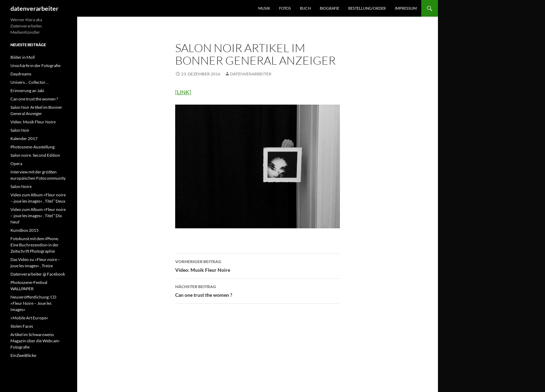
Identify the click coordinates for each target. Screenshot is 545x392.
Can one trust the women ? (258, 290)
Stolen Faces (22, 326)
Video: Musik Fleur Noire (258, 265)
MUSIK (264, 8)
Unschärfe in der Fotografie (35, 66)
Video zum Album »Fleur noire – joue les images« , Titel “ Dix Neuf (38, 216)
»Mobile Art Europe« (29, 318)
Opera (16, 164)
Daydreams (21, 74)
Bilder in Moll (23, 57)
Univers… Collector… (30, 82)
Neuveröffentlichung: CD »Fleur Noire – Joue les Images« (33, 303)
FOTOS (285, 8)
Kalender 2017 (24, 138)
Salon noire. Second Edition (35, 155)
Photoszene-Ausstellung (32, 147)
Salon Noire (21, 186)
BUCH (305, 8)
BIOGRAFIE (330, 8)
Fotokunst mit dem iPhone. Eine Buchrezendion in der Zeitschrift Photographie (35, 245)
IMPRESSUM (406, 8)
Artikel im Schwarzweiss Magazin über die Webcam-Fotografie (35, 341)
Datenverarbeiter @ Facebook (38, 274)
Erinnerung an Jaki (27, 91)
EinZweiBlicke (23, 355)
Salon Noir (20, 130)
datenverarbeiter (34, 8)
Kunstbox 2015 (25, 230)
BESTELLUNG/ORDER (367, 8)
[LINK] (183, 92)
